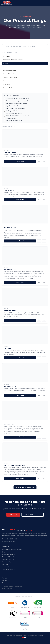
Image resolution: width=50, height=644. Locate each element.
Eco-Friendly (7, 84)
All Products (7, 56)
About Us (5, 578)
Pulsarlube (6, 81)
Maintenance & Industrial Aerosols (13, 60)
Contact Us (13, 514)
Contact (4, 583)
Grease (5, 63)
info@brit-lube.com (10, 541)
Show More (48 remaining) (25, 487)
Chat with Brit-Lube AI (33, 515)
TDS (44, 162)
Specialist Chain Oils (9, 74)
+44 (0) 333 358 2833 (10, 539)
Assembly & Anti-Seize (10, 70)
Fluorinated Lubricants (10, 88)
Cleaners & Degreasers (10, 77)
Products (5, 580)
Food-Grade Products (9, 67)
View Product (20, 162)
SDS (39, 162)
